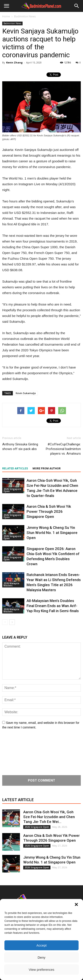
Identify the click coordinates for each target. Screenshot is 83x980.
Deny (41, 957)
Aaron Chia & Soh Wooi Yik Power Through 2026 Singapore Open (49, 511)
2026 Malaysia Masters (11, 584)
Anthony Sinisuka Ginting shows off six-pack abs (20, 447)
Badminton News (12, 23)
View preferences (42, 970)
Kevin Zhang (14, 62)
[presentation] (20, 752)
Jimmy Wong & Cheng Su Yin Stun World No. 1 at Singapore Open (52, 533)
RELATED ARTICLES (15, 469)
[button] (76, 904)
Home (6, 16)
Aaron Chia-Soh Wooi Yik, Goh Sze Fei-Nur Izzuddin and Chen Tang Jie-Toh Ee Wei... (49, 817)
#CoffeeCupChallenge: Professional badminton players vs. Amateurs (63, 449)
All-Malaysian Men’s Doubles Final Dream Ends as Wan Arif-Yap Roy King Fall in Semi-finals (53, 606)
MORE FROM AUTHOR (47, 469)
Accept (42, 945)
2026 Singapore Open (12, 490)
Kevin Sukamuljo (26, 393)
